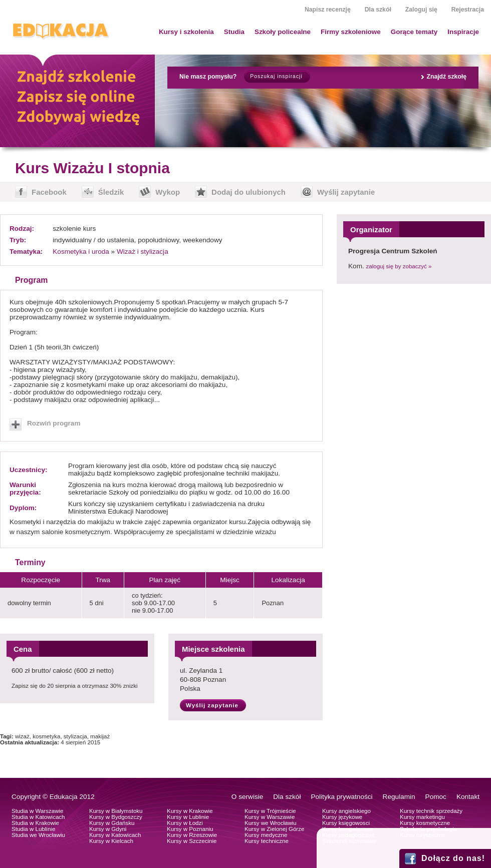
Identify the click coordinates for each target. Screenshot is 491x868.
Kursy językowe (342, 817)
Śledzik (111, 192)
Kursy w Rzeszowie (192, 835)
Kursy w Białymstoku (116, 811)
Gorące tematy (414, 32)
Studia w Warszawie (38, 811)
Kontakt (468, 797)
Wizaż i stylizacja (143, 252)
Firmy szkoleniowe (351, 32)
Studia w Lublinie (33, 829)
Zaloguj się (421, 10)
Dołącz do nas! (453, 858)
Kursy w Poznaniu (190, 829)
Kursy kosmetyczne (425, 823)
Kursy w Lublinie (188, 817)
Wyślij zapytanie (346, 192)
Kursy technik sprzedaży (431, 811)
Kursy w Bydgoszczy (116, 817)
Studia (234, 32)
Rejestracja (468, 10)
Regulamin (399, 797)
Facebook (49, 192)
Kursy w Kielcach (111, 841)
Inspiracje (463, 32)
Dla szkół (378, 10)
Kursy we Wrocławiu (271, 823)
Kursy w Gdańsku (112, 823)
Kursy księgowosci (346, 823)
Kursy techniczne (267, 841)
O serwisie (247, 797)
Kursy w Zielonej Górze (274, 829)
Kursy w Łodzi (185, 823)
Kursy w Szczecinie (192, 841)
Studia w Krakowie (35, 823)
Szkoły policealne (283, 32)
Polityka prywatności (341, 797)
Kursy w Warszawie (270, 817)
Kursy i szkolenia (186, 32)
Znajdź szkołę (446, 77)
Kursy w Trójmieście (270, 811)
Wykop (168, 192)
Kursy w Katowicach (115, 835)
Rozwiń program (54, 423)
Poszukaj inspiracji (276, 76)
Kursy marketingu (422, 817)
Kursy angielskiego (346, 811)
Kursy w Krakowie (190, 811)
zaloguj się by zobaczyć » (399, 266)
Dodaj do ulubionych (249, 192)
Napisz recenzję (328, 10)
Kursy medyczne (266, 835)
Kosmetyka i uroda (81, 252)
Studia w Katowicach (38, 817)
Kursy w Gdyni (108, 829)
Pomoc (436, 797)
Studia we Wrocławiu (38, 835)
